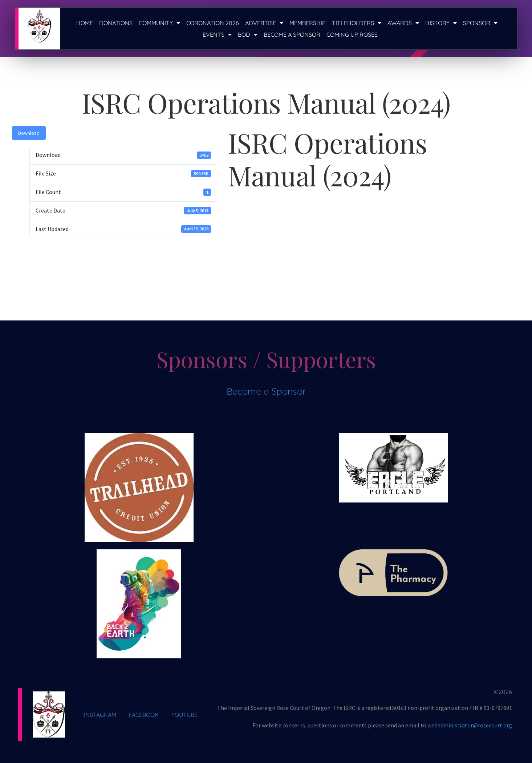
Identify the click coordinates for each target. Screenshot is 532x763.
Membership (308, 23)
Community (159, 23)
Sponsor (480, 23)
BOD (248, 35)
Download (29, 133)
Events (217, 35)
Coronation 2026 (213, 23)
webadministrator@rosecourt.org (470, 725)
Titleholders (357, 23)
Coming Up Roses (352, 35)
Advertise (264, 23)
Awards (403, 23)
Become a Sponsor (292, 35)
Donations (116, 23)
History (441, 23)
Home (85, 23)
